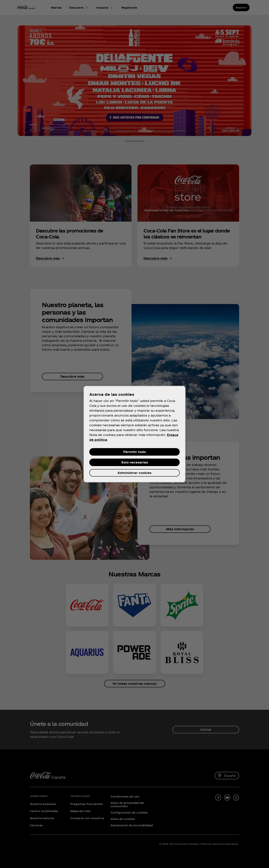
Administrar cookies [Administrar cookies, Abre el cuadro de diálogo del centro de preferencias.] (134, 473)
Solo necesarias (135, 462)
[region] (134, 434)
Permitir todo (135, 452)
